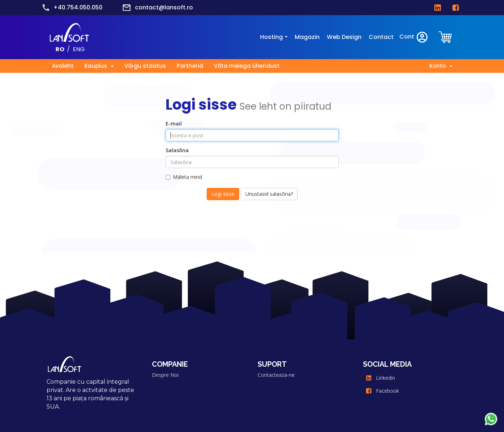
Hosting (271, 37)
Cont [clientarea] (414, 37)
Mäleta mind (184, 177)
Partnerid (190, 66)
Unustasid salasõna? (269, 194)
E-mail (174, 124)
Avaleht (63, 66)
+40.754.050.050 (78, 7)
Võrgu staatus (145, 66)
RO (60, 49)
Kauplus (99, 66)
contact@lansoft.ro (164, 7)
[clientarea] (446, 37)
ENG (79, 49)
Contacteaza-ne (276, 375)
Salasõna (177, 150)
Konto (441, 66)
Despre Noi (165, 375)
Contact (381, 37)
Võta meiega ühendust (247, 66)
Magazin (307, 37)
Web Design (344, 37)
